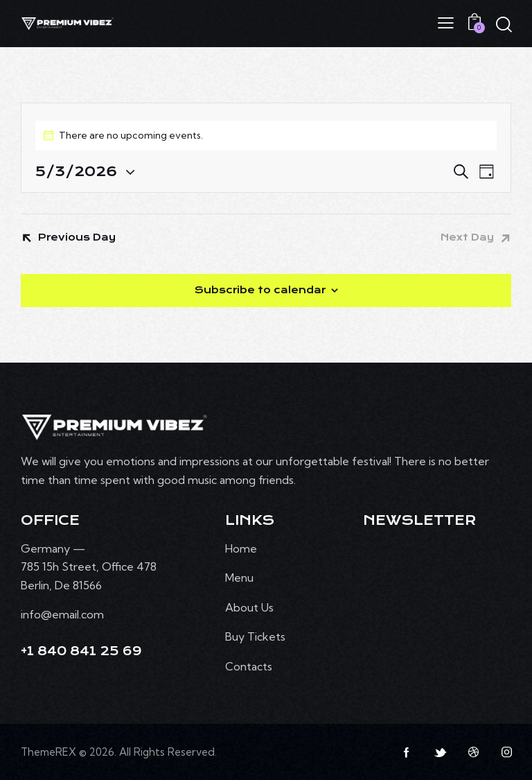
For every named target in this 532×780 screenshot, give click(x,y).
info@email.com (62, 614)
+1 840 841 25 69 (81, 651)
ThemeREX (48, 752)
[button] (446, 23)
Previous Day (77, 237)
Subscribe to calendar (260, 290)
